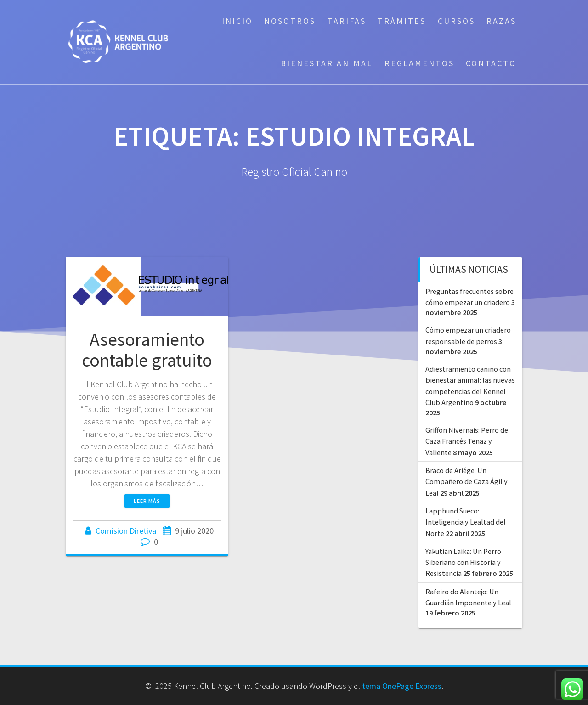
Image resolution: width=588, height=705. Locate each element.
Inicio (237, 21)
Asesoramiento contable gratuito (147, 350)
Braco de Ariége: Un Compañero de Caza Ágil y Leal (466, 482)
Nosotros (290, 21)
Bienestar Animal (327, 63)
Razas (501, 21)
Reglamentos (419, 63)
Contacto (491, 63)
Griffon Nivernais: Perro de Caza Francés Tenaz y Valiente (467, 441)
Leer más (147, 501)
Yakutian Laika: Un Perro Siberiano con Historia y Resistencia (463, 562)
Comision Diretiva (126, 531)
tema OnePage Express (402, 686)
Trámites (402, 21)
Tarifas (347, 21)
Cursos (456, 21)
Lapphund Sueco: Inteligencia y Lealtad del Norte (466, 522)
